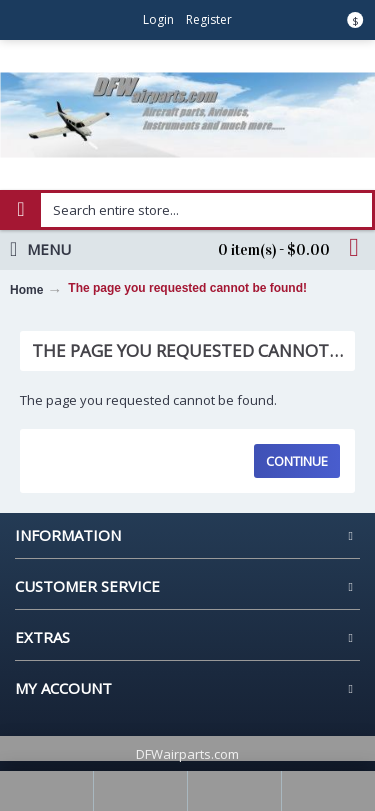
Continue (297, 461)
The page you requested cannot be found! (187, 288)
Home (26, 290)
